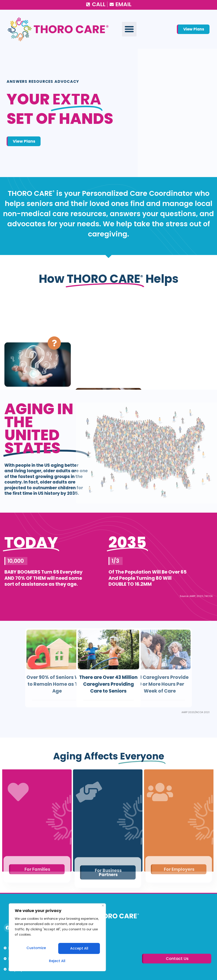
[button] (129, 29)
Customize (36, 950)
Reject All (79, 950)
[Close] (103, 909)
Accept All (57, 961)
